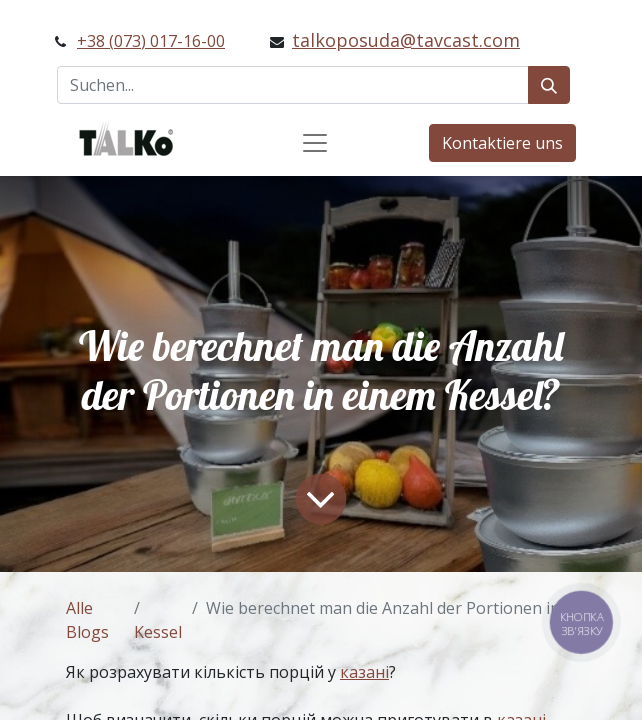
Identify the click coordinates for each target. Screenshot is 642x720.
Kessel (158, 632)
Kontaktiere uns (502, 143)
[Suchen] (549, 85)
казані (364, 672)
